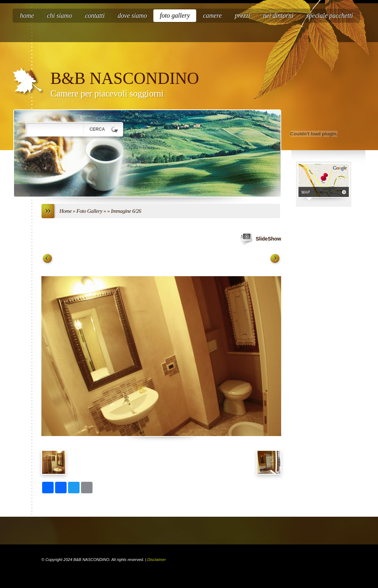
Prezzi (242, 15)
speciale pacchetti (330, 15)
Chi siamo (59, 15)
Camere (212, 15)
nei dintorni (278, 15)
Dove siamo (132, 15)
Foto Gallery (175, 15)
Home (27, 15)
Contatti (95, 15)
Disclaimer (156, 560)
